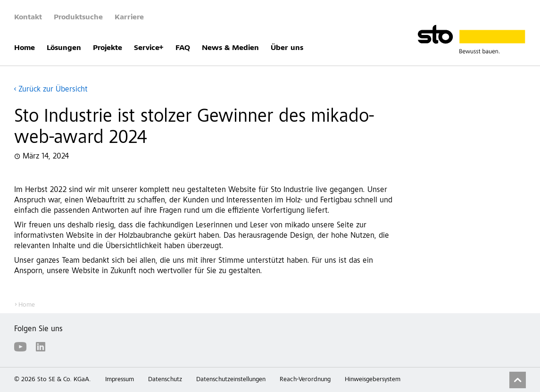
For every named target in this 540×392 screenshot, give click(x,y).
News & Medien (230, 48)
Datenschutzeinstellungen (231, 380)
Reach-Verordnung (305, 380)
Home (25, 48)
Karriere (129, 17)
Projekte (108, 48)
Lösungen (64, 48)
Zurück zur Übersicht (53, 90)
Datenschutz (165, 380)
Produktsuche (78, 17)
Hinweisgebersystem (373, 380)
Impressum (120, 380)
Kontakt (28, 17)
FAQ (183, 48)
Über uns (287, 48)
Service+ (149, 48)
